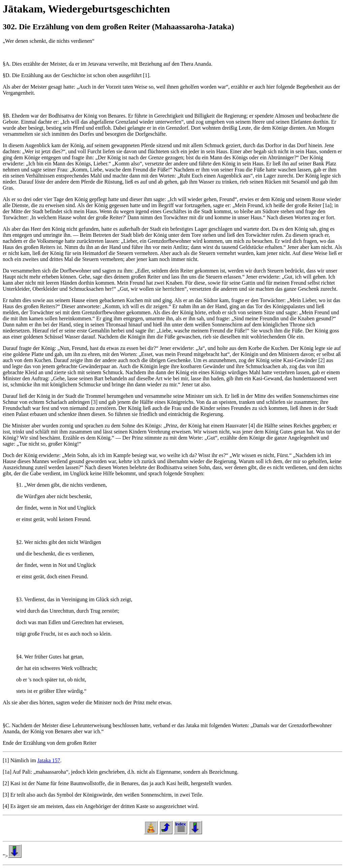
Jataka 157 (49, 760)
